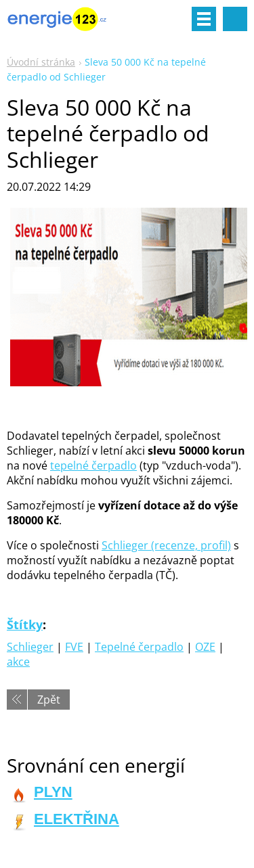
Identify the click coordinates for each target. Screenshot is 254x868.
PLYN (53, 792)
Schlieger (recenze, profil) (166, 545)
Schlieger (30, 647)
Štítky (25, 624)
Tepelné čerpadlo (139, 647)
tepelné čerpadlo (93, 465)
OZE (205, 647)
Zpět (49, 700)
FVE (74, 647)
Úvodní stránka (41, 62)
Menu (204, 19)
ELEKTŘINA (77, 819)
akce (18, 662)
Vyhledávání (235, 19)
